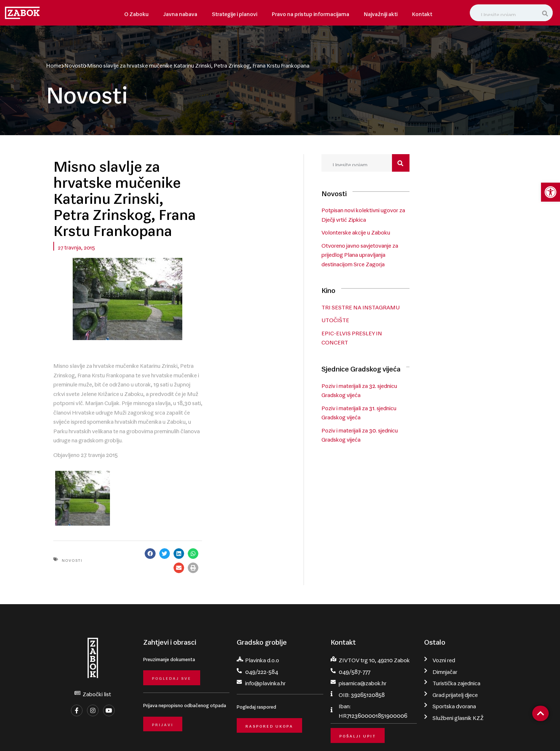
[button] (265, 487)
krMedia (504, 735)
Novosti (74, 64)
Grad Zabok (96, 735)
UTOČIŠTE (400, 320)
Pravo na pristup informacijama (311, 13)
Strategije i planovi (235, 13)
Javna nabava (180, 13)
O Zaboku (136, 13)
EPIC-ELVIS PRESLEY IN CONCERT (430, 333)
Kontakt (422, 13)
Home (54, 64)
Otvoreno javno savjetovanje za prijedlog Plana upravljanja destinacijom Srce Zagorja (435, 256)
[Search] (546, 13)
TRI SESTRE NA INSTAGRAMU (425, 308)
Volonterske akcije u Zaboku (420, 234)
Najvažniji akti (381, 13)
